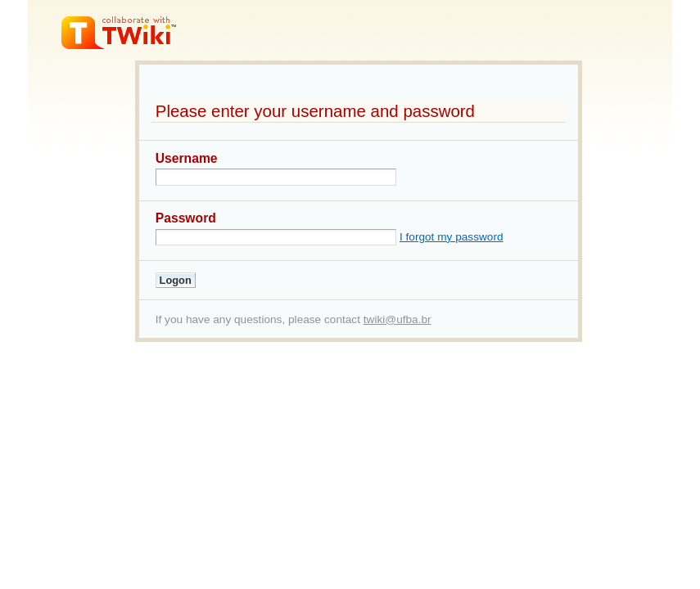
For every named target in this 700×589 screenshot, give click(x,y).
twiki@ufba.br (397, 319)
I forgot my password (452, 237)
